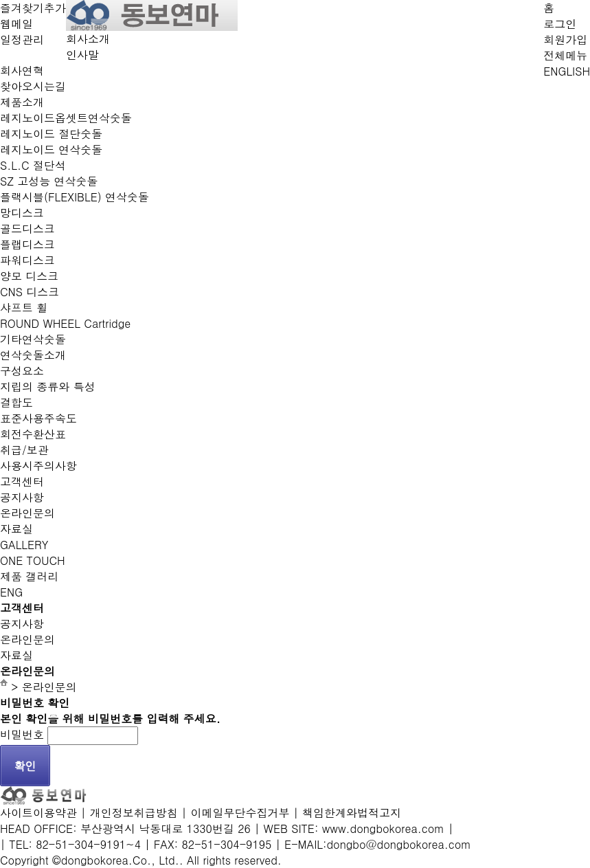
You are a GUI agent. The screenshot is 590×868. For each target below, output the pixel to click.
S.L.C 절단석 (33, 165)
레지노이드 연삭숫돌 (51, 149)
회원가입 (565, 40)
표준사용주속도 (38, 418)
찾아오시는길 (33, 86)
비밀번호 (22, 734)
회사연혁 (22, 70)
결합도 (16, 402)
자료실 (16, 529)
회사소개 (88, 39)
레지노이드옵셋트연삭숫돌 (66, 118)
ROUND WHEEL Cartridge (65, 323)
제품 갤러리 (29, 576)
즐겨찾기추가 (33, 8)
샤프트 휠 (24, 308)
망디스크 (22, 213)
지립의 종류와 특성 (48, 387)
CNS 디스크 (30, 292)
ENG (11, 592)
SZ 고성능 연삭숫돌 (49, 181)
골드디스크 (27, 229)
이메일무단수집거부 (240, 813)
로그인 (560, 24)
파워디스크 (27, 260)
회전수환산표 (33, 434)
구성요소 (22, 371)
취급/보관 (24, 450)
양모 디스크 (29, 276)
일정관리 (22, 40)
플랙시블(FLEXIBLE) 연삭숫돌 (75, 197)
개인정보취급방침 (134, 813)
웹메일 (16, 24)
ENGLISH (567, 71)
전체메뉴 (565, 55)
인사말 (82, 55)
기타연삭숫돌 (33, 339)
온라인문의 (27, 513)
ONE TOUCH (33, 560)
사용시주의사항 (38, 466)
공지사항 (22, 497)
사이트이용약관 (38, 813)
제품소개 (22, 102)
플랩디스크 (27, 244)
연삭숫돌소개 (33, 355)
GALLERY (24, 545)
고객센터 (22, 481)
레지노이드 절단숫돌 (51, 134)
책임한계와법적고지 (352, 813)
